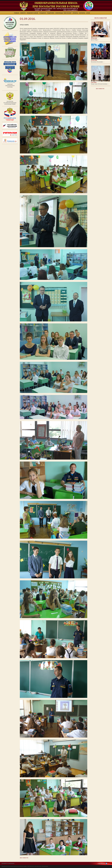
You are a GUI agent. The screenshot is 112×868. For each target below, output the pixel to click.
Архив (88, 13)
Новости (23, 13)
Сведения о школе (32, 13)
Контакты (82, 13)
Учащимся (43, 13)
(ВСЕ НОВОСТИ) (100, 89)
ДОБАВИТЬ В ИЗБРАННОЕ (8, 863)
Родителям (51, 13)
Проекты (75, 13)
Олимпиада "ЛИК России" (63, 13)
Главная (17, 13)
